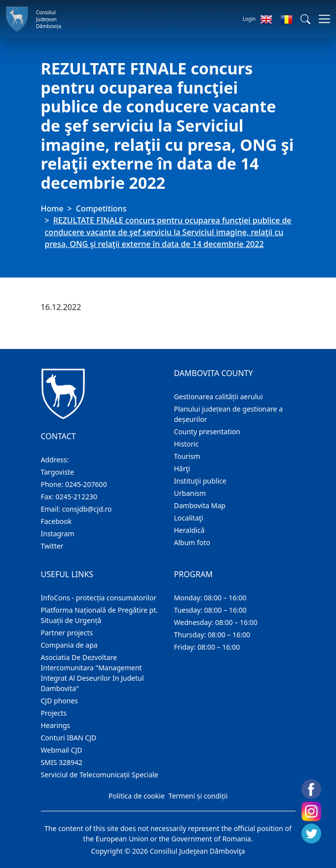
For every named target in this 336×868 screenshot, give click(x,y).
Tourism (187, 456)
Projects (54, 713)
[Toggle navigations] (321, 19)
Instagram (58, 534)
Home (52, 208)
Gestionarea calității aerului (219, 397)
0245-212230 (76, 497)
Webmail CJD (62, 750)
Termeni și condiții (198, 796)
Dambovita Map (200, 505)
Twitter (52, 546)
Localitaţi (189, 518)
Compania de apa (69, 645)
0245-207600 (86, 484)
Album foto (192, 542)
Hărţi (182, 469)
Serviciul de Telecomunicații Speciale (100, 775)
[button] (305, 19)
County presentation (207, 432)
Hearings (56, 725)
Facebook (56, 521)
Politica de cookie (137, 796)
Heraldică (189, 530)
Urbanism (190, 493)
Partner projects (67, 633)
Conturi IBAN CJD (69, 738)
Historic (187, 444)
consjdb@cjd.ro (87, 509)
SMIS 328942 (62, 762)
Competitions (101, 208)
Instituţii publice (200, 481)
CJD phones (60, 701)
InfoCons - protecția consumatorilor (99, 598)
